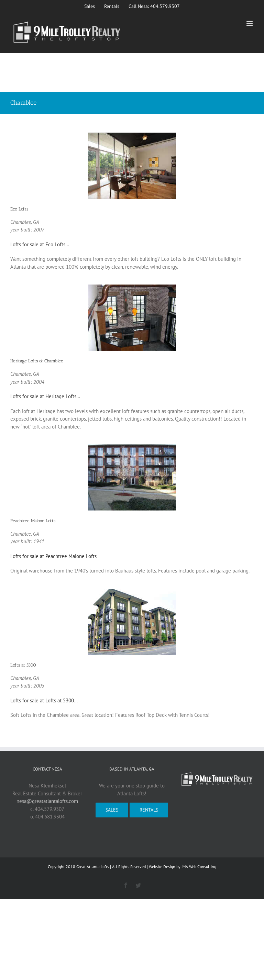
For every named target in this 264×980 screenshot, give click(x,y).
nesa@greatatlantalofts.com (47, 801)
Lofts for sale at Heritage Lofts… (45, 396)
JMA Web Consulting (199, 866)
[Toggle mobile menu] (250, 23)
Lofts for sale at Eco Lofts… (40, 244)
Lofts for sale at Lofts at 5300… (44, 700)
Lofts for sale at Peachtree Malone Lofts (53, 556)
